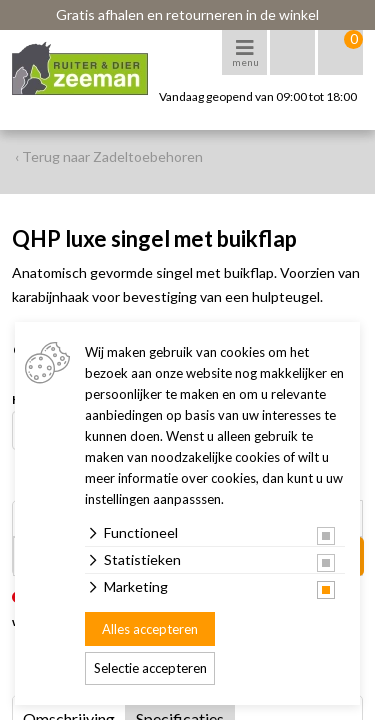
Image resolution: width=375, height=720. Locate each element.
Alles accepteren (150, 629)
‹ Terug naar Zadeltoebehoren (109, 156)
